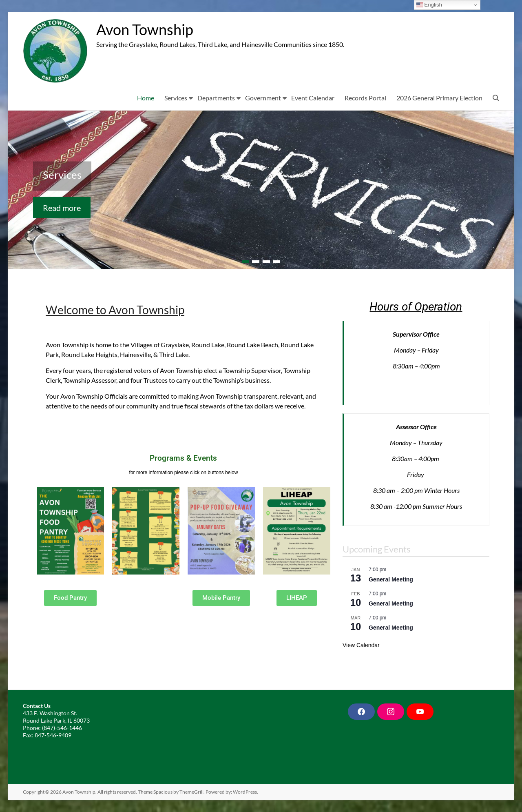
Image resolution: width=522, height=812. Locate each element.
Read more (62, 207)
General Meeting (391, 579)
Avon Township (145, 30)
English (429, 5)
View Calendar (361, 645)
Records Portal (365, 98)
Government (263, 98)
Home (146, 98)
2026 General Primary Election (439, 98)
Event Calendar (313, 98)
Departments (216, 98)
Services (176, 98)
